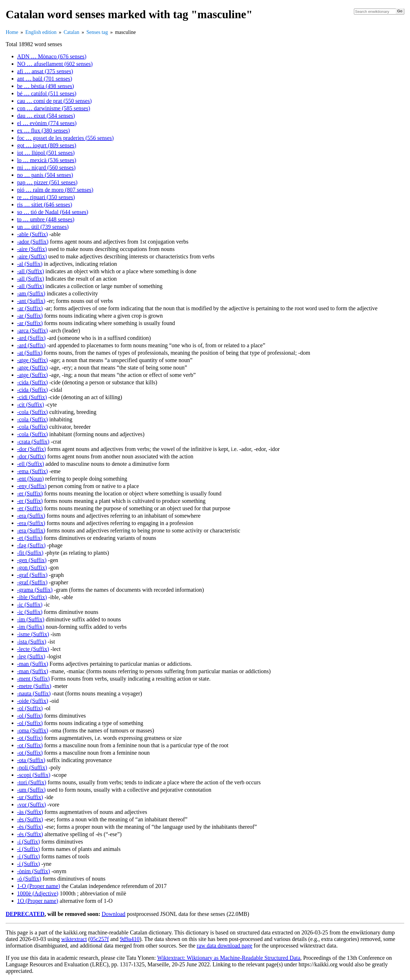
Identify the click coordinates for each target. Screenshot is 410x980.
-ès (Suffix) (30, 819)
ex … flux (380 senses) (44, 130)
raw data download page (225, 946)
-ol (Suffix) (30, 708)
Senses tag (97, 32)
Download (113, 914)
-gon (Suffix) (32, 567)
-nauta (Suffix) (34, 693)
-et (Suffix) (30, 538)
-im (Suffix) (31, 619)
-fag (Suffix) (31, 545)
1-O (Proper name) (39, 886)
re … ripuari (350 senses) (46, 197)
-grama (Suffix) (35, 590)
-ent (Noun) (30, 479)
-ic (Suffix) (30, 605)
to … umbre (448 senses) (46, 219)
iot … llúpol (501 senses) (46, 153)
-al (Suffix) (30, 264)
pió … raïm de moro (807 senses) (55, 190)
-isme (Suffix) (33, 634)
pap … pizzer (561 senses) (47, 182)
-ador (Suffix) (33, 242)
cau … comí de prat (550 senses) (54, 101)
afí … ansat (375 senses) (45, 71)
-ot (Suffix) (30, 738)
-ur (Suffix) (30, 797)
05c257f (100, 939)
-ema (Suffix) (32, 471)
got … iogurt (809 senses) (47, 145)
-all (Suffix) (31, 271)
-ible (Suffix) (32, 597)
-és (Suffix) (30, 834)
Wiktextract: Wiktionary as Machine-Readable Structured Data (229, 958)
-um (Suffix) (31, 790)
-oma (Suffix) (33, 730)
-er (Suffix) (30, 493)
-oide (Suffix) (33, 701)
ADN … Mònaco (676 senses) (52, 56)
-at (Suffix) (30, 353)
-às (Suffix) (30, 812)
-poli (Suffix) (32, 767)
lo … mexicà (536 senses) (47, 160)
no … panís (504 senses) (45, 175)
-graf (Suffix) (32, 575)
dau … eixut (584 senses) (46, 116)
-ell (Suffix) (31, 464)
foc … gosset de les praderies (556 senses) (65, 138)
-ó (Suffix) (29, 879)
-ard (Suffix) (31, 338)
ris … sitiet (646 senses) (45, 205)
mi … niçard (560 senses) (46, 168)
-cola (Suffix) (32, 412)
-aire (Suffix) (32, 249)
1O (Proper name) (38, 901)
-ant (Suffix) (31, 301)
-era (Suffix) (31, 516)
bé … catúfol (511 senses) (47, 93)
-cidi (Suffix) (32, 397)
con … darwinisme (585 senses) (54, 108)
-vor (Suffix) (31, 805)
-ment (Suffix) (33, 679)
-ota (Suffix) (31, 760)
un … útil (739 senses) (43, 227)
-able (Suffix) (32, 234)
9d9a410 (130, 939)
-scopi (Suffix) (34, 775)
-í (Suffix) (28, 842)
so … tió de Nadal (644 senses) (53, 212)
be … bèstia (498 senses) (46, 86)
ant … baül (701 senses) (45, 79)
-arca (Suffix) (32, 330)
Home (12, 32)
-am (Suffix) (31, 293)
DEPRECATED (25, 914)
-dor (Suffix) (31, 449)
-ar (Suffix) (30, 308)
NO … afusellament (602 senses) (55, 64)
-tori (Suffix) (32, 782)
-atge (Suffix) (32, 360)
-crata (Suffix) (33, 442)
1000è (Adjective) (38, 893)
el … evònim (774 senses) (47, 123)
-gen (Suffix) (32, 560)
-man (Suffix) (33, 664)
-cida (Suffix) (32, 382)
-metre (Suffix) (34, 686)
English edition (41, 32)
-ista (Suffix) (32, 642)
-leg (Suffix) (31, 656)
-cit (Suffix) (31, 405)
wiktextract (74, 939)
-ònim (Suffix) (34, 871)
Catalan (72, 32)
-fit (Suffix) (30, 553)
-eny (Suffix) (32, 486)
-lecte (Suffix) (33, 649)
